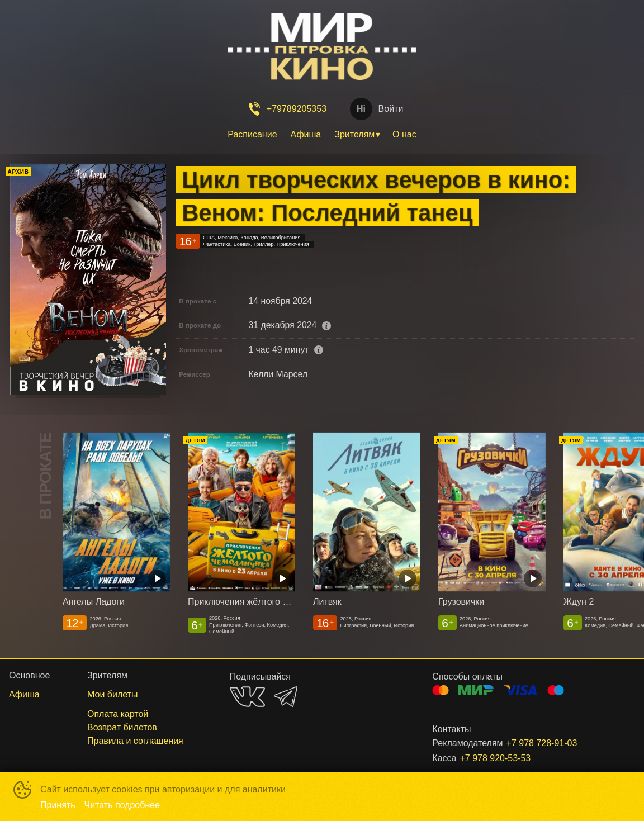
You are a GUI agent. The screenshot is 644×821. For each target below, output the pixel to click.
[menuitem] (252, 135)
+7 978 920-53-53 (495, 758)
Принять (58, 805)
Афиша (306, 134)
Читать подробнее (122, 805)
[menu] (322, 135)
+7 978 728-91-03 (542, 743)
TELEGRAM (286, 697)
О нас (404, 134)
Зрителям (354, 134)
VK (247, 697)
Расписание (252, 134)
